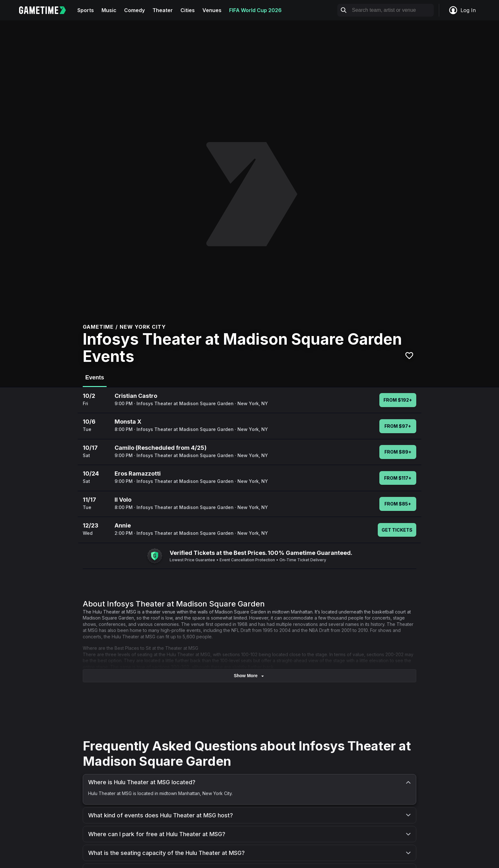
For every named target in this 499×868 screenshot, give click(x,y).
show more (250, 676)
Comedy (134, 10)
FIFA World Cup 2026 (255, 10)
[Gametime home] (46, 10)
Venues (212, 10)
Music (109, 10)
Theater (163, 10)
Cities (188, 10)
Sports (86, 10)
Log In (462, 10)
